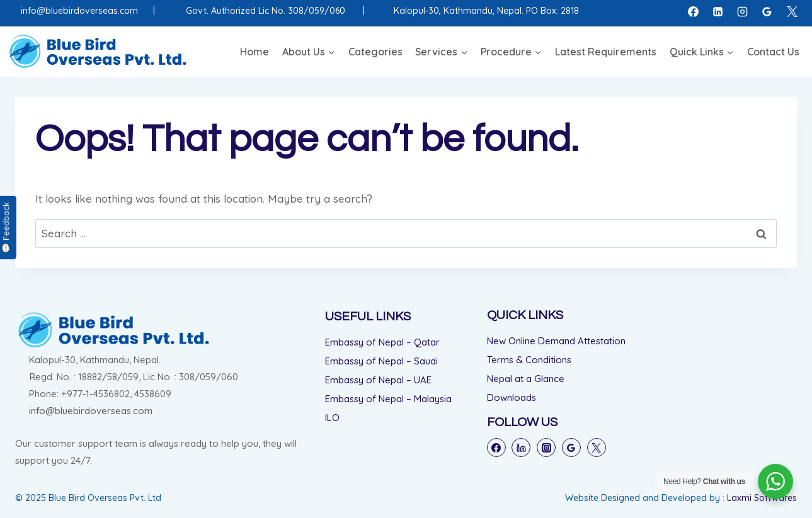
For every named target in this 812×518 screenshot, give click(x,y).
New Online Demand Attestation (556, 341)
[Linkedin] (718, 11)
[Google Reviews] (767, 11)
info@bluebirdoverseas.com (79, 11)
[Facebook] (694, 11)
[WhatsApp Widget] (775, 481)
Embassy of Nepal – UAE (378, 380)
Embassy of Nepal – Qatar (382, 342)
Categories (375, 52)
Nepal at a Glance (526, 379)
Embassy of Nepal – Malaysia (388, 399)
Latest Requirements (606, 52)
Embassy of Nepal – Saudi (381, 361)
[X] (792, 11)
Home (254, 52)
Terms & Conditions (529, 360)
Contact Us (773, 52)
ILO (332, 418)
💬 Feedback (6, 228)
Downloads (512, 397)
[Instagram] (743, 11)
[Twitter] (597, 448)
